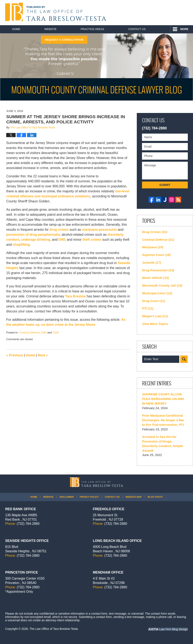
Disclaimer (67, 497)
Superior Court (156, 255)
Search (184, 359)
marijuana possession (100, 230)
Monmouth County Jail (162, 285)
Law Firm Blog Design (168, 629)
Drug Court (154, 301)
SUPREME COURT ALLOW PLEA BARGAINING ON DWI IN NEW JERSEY (163, 399)
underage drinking (36, 240)
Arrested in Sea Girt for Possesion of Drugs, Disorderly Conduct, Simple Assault (163, 444)
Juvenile (152, 262)
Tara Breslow (75, 296)
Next (43, 355)
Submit (165, 185)
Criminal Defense (29, 333)
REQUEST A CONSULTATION (64, 40)
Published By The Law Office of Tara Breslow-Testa (169, 13)
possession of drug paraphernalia (33, 235)
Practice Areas (93, 29)
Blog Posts (155, 497)
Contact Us (137, 29)
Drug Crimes (155, 232)
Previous (15, 355)
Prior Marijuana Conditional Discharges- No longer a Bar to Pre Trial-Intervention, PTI (163, 420)
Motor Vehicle (156, 278)
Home (16, 29)
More (184, 29)
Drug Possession (158, 270)
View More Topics (155, 324)
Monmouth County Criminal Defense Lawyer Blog (55, 12)
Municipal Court (157, 293)
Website (50, 29)
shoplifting (21, 245)
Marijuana (153, 247)
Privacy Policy (89, 497)
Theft (56, 333)
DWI (62, 240)
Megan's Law (155, 316)
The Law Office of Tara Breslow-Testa (54, 629)
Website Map (134, 497)
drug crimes (59, 230)
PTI (148, 308)
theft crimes (92, 240)
